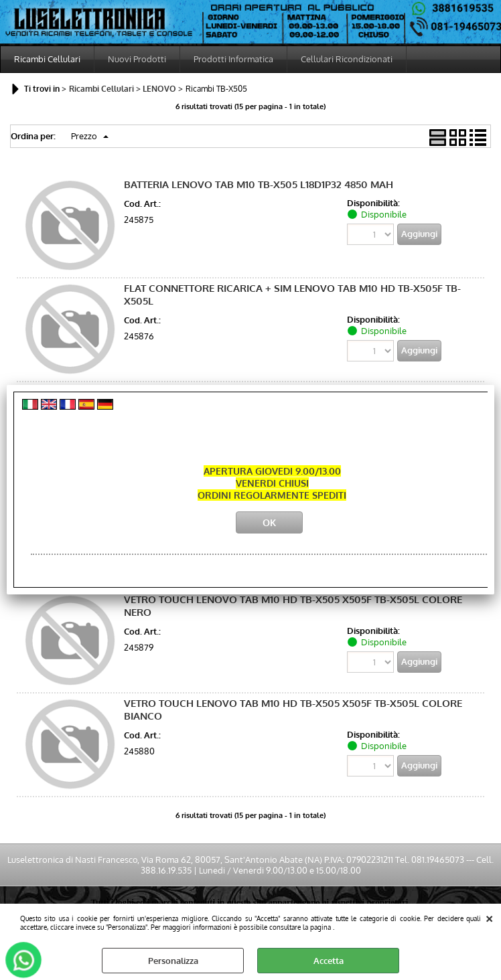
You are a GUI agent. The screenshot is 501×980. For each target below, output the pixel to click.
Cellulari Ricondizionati (347, 59)
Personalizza (173, 961)
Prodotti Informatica (233, 59)
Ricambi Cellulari (47, 59)
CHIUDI (489, 917)
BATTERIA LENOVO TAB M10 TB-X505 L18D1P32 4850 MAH (259, 184)
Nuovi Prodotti (137, 59)
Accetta (329, 961)
